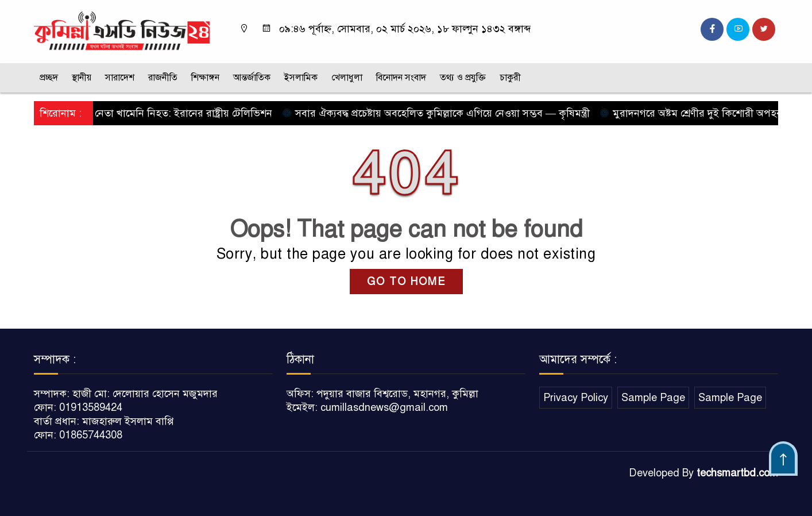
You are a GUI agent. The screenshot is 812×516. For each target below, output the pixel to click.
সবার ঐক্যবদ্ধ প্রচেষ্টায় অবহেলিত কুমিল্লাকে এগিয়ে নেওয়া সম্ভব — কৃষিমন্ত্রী (439, 113)
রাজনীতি (163, 78)
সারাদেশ (120, 78)
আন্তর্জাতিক (252, 78)
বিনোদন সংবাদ (401, 78)
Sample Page (653, 398)
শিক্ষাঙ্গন (205, 78)
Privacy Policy (576, 398)
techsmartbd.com (737, 473)
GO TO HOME (406, 282)
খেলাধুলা (347, 78)
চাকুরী (510, 78)
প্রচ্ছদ (49, 78)
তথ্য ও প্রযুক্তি (463, 78)
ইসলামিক (301, 78)
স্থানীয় (82, 78)
